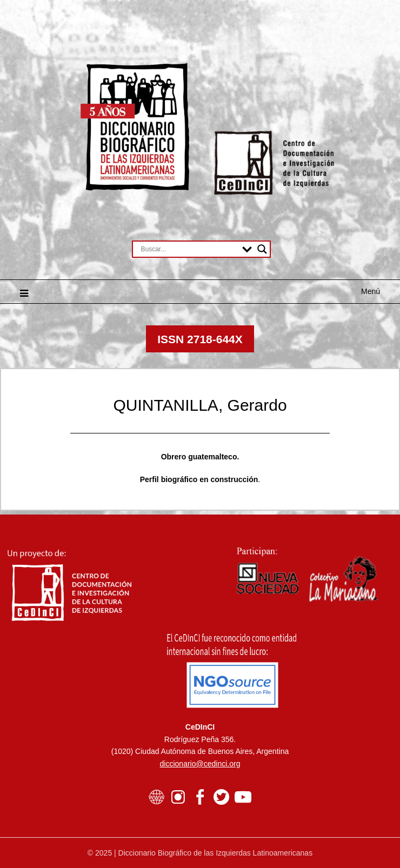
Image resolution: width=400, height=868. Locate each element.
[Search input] (189, 249)
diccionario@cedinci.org (200, 764)
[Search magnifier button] (262, 249)
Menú (371, 291)
